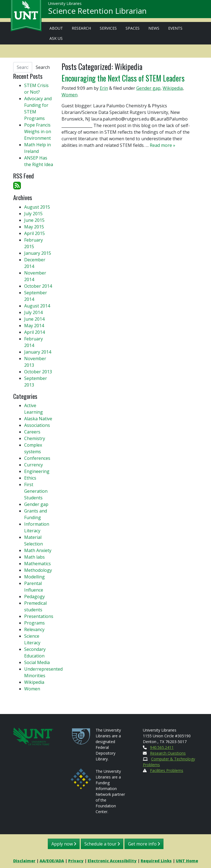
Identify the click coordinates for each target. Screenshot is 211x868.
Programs (34, 623)
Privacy (76, 861)
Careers (32, 432)
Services (108, 28)
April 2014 (34, 332)
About (56, 28)
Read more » (163, 145)
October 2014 (38, 286)
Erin (104, 88)
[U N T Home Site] (33, 736)
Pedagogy (34, 597)
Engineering (37, 471)
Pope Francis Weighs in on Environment (38, 131)
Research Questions (168, 753)
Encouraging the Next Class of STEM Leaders (123, 78)
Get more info (144, 844)
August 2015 (37, 207)
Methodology (38, 570)
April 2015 (34, 233)
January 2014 (38, 352)
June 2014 (34, 319)
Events (175, 28)
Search (43, 67)
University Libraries (65, 5)
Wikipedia (173, 88)
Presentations (39, 616)
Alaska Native (38, 419)
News (154, 28)
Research (81, 28)
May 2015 (34, 227)
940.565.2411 (162, 747)
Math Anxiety (38, 550)
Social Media (37, 662)
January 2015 (38, 253)
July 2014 (33, 312)
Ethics (30, 478)
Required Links (156, 861)
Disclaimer (24, 861)
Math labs (34, 557)
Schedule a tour (102, 844)
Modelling (34, 577)
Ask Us (56, 38)
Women (70, 95)
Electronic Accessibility (112, 861)
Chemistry (35, 438)
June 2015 (34, 220)
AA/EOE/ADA (52, 861)
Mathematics (38, 564)
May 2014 (34, 326)
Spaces (133, 28)
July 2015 (33, 214)
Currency (34, 465)
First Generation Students (36, 491)
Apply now (64, 844)
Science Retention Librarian (97, 13)
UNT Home (187, 861)
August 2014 (37, 306)
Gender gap (148, 88)
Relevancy (34, 629)
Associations (37, 425)
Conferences (37, 458)
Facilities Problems (167, 770)
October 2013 (38, 372)
